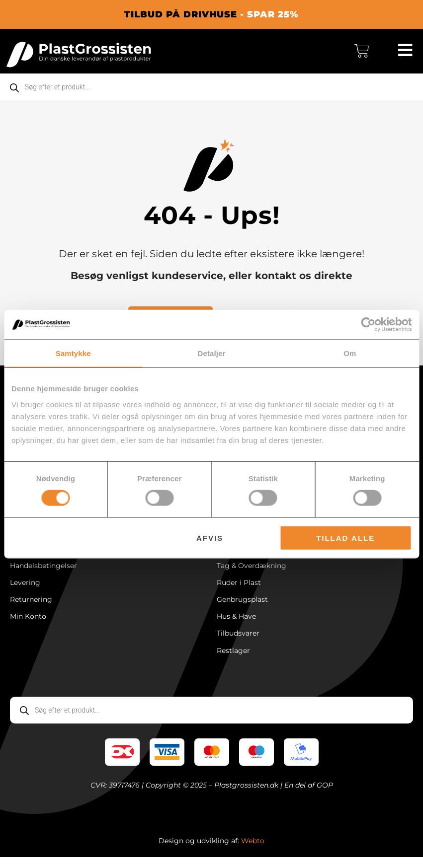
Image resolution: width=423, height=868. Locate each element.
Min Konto (28, 625)
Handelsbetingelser (43, 572)
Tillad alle (345, 538)
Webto (253, 852)
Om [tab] (350, 353)
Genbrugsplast (242, 607)
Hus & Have (236, 625)
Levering (25, 589)
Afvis (210, 538)
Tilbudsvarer (238, 643)
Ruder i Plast (239, 589)
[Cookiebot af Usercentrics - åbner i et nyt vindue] (368, 325)
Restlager (233, 661)
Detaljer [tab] (212, 353)
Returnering (31, 607)
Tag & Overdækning (252, 572)
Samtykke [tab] (73, 353)
